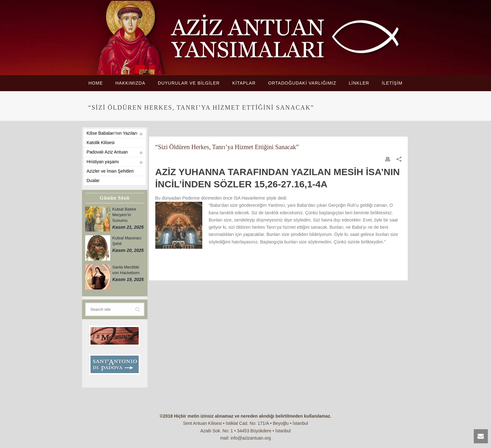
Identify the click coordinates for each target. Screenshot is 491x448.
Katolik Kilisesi (101, 143)
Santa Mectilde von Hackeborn (126, 270)
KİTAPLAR (244, 83)
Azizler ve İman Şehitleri (110, 171)
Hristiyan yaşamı (103, 162)
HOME (96, 83)
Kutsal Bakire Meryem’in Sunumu (124, 215)
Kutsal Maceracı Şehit (127, 241)
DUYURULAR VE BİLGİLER (189, 83)
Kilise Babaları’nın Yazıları (112, 133)
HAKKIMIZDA (130, 83)
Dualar (93, 180)
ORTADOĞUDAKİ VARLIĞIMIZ (302, 83)
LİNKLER (359, 83)
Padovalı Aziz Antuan (107, 152)
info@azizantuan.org (251, 438)
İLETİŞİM (392, 83)
